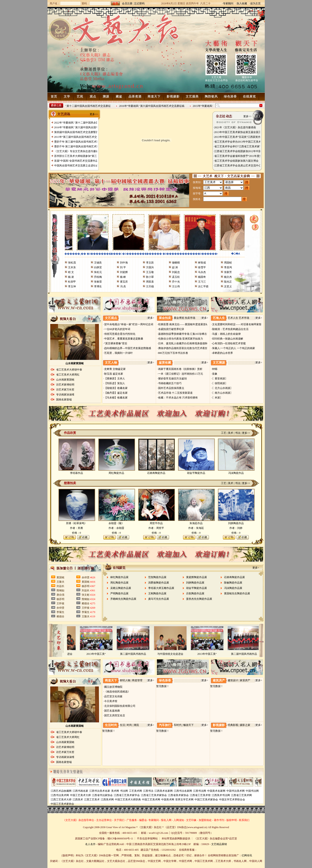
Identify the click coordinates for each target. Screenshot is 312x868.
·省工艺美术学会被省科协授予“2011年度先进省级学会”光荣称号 (250, 156)
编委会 (143, 820)
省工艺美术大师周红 (68, 375)
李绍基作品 (76, 473)
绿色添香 (230, 97)
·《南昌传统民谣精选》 (117, 692)
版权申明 (232, 820)
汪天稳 (150, 286)
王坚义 (228, 286)
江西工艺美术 (92, 800)
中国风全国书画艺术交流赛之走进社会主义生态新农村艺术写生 (91, 166)
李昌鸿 (228, 267)
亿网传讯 (247, 855)
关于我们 (119, 820)
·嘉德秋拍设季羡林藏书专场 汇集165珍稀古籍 (184, 334)
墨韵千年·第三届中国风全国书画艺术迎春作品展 (82, 142)
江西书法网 (200, 791)
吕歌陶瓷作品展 (195, 593)
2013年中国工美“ (97, 654)
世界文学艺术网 (184, 800)
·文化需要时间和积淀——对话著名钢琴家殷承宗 (239, 324)
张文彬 (86, 595)
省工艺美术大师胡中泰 (69, 370)
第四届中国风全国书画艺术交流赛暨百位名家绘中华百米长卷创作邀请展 (96, 132)
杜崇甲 (72, 282)
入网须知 (179, 820)
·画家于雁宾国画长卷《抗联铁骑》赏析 (180, 369)
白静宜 (98, 267)
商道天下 (154, 97)
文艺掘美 (192, 97)
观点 (93, 97)
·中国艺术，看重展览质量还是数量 (123, 339)
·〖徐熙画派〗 (220, 383)
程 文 (71, 272)
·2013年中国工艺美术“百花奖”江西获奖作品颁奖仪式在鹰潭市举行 (252, 137)
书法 (238, 433)
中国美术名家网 (216, 791)
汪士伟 (176, 286)
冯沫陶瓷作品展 (233, 588)
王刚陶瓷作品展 (157, 593)
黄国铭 (60, 577)
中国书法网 (252, 791)
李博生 (98, 286)
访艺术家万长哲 (65, 390)
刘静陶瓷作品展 (195, 583)
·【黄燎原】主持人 (114, 379)
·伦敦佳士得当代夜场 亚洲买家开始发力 (180, 339)
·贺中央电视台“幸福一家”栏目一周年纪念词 (128, 324)
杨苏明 (60, 599)
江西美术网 (107, 800)
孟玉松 (176, 277)
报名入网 (166, 820)
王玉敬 (150, 272)
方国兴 (150, 267)
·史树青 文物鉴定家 (115, 369)
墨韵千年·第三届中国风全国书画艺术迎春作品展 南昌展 (86, 146)
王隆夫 (60, 582)
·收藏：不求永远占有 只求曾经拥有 (178, 398)
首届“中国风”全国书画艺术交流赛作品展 (77, 161)
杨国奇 (202, 277)
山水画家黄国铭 (75, 363)
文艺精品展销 (219, 844)
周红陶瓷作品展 (119, 583)
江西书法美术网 (60, 795)
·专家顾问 (228, 3)
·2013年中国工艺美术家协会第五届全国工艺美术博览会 (245, 132)
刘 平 (123, 267)
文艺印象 (191, 820)
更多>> (94, 114)
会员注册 (127, 3)
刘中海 (124, 263)
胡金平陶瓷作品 (196, 473)
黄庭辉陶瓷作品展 (197, 577)
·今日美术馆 (110, 701)
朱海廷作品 (196, 523)
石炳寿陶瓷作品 (156, 473)
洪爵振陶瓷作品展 (159, 583)
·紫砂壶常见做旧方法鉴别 (172, 379)
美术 (231, 433)
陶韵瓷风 (211, 97)
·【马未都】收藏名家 (116, 398)
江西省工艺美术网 (241, 795)
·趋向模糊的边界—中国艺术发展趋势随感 (127, 348)
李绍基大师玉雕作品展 (161, 588)
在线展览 (249, 97)
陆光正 (228, 282)
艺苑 (80, 97)
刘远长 (60, 586)
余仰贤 (60, 608)
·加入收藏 (241, 3)
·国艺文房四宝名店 (114, 715)
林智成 (202, 263)
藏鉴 (119, 97)
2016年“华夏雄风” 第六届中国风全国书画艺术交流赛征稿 (153, 106)
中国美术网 (168, 800)
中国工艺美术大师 (80, 795)
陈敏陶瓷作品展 (233, 583)
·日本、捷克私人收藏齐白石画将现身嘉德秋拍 (184, 343)
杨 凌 (71, 277)
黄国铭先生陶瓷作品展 (237, 593)
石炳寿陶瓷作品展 (234, 577)
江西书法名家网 (183, 791)
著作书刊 (219, 820)
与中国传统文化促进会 (172, 654)
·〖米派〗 (217, 398)
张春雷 (98, 282)
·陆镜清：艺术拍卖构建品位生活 (230, 329)
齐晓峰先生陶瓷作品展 (123, 599)
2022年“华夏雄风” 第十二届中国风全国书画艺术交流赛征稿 (88, 123)
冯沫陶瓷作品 (236, 473)
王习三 (202, 282)
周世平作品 (156, 523)
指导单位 (89, 820)
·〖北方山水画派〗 (222, 388)
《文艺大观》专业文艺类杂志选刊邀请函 (78, 151)
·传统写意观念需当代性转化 (119, 334)
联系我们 (244, 820)
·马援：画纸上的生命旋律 (226, 334)
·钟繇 (214, 369)
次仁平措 (203, 286)
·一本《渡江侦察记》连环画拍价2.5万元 (180, 374)
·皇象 (214, 374)
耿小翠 (150, 277)
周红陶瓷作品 (116, 473)
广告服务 (132, 820)
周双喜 (150, 282)
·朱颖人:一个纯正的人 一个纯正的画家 (233, 348)
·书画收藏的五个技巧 (170, 383)
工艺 (224, 433)
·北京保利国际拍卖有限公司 (119, 706)
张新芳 (228, 272)
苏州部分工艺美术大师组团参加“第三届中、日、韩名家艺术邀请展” (93, 156)
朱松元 (98, 272)
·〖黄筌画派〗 (220, 379)
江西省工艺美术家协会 (154, 795)
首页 (54, 97)
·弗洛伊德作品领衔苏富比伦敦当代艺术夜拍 (183, 348)
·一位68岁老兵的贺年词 (117, 329)
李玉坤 (72, 286)
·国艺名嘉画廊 (112, 711)
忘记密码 (139, 3)
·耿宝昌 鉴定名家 (113, 374)
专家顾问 (154, 820)
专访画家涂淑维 (65, 395)
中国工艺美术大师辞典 (128, 800)
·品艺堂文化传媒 (113, 696)
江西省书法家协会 (102, 795)
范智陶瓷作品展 (157, 577)
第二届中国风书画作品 (134, 654)
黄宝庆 (124, 282)
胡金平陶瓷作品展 (197, 588)
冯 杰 (123, 286)
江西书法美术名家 (100, 791)
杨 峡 (123, 277)
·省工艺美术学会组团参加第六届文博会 (236, 161)
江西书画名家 (80, 791)
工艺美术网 (135, 791)
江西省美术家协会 (178, 795)
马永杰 (202, 272)
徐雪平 (202, 267)
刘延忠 (176, 272)
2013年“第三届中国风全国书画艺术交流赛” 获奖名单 (84, 137)
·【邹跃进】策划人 (114, 383)
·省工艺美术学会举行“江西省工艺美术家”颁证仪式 (242, 146)
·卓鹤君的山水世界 (222, 353)
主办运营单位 (104, 820)
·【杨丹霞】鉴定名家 (116, 393)
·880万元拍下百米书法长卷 (173, 353)
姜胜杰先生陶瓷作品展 (199, 599)
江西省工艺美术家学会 (127, 795)
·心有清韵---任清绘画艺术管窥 (229, 343)
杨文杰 (228, 277)
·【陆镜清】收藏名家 (116, 388)
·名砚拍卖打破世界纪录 (171, 329)
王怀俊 (60, 603)
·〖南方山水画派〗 (222, 393)
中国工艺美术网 (151, 800)
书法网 (124, 791)
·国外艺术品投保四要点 (171, 388)
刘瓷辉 (124, 272)
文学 (67, 97)
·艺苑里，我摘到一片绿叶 (118, 353)
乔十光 (176, 282)
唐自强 (60, 595)
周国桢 (228, 263)
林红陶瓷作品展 (119, 577)
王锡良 (98, 263)
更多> (151, 318)
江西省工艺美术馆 (200, 795)
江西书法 (148, 791)
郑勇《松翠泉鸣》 (76, 523)
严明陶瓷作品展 (119, 593)
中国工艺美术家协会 (206, 800)
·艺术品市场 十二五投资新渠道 (175, 393)
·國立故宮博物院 (113, 687)
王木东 (72, 267)
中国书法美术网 (236, 791)
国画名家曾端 (64, 400)
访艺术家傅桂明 (65, 385)
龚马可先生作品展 (159, 599)
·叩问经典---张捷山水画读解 (227, 339)
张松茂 (72, 263)
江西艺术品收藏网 (61, 791)
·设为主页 (255, 3)
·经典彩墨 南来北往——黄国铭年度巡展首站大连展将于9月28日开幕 (197, 324)
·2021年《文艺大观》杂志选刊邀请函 (235, 127)
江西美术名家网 (164, 791)
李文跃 (150, 263)
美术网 (115, 791)
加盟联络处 (205, 820)
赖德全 (60, 616)
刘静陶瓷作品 (236, 523)
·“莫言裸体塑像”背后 (115, 343)
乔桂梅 (98, 277)
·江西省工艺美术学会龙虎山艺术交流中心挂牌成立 (243, 166)
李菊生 (60, 612)
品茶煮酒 (135, 97)
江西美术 (78, 800)
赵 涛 (175, 267)
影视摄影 (173, 97)
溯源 (106, 97)
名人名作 (90, 844)
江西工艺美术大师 (61, 800)
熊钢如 (60, 590)
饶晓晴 (176, 263)
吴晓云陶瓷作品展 (121, 588)
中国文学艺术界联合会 (232, 800)
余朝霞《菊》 (116, 523)
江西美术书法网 (221, 795)
